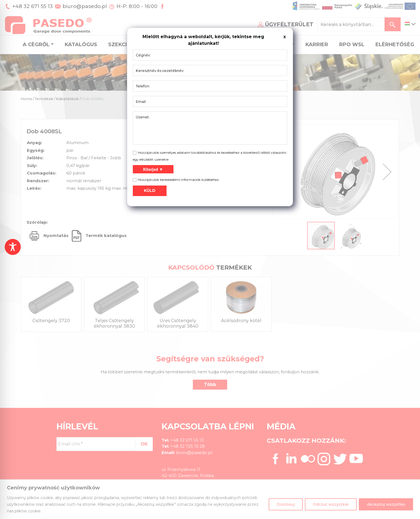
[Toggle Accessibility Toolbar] (13, 247)
